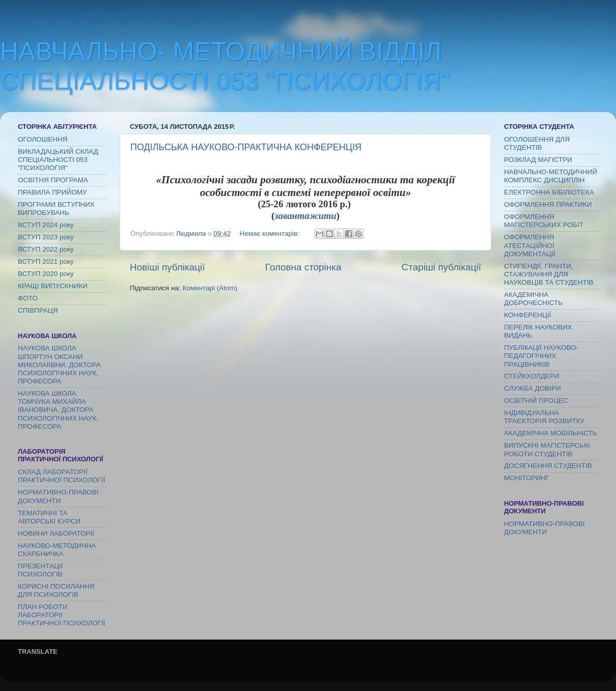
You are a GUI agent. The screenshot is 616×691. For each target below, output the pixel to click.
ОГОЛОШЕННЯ (43, 139)
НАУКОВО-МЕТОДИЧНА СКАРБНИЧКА (57, 550)
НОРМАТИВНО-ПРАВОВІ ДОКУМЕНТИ (58, 496)
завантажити (305, 216)
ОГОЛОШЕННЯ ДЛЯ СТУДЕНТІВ (537, 143)
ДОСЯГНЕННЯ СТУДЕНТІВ (548, 466)
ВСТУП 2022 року (46, 249)
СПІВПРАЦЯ (38, 310)
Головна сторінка (303, 267)
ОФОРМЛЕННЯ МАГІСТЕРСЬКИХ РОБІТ (544, 221)
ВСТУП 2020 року (46, 274)
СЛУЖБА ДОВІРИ (533, 388)
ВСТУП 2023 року (46, 237)
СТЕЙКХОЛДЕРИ (532, 376)
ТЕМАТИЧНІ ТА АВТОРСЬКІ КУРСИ (49, 517)
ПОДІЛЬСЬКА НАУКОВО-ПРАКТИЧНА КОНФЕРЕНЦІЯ (246, 147)
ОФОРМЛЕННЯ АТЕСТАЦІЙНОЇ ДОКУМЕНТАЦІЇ (530, 245)
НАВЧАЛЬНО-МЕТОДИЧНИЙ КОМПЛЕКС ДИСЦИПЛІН (551, 176)
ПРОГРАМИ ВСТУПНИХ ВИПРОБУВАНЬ (56, 209)
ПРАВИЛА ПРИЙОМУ (52, 192)
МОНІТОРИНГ (527, 478)
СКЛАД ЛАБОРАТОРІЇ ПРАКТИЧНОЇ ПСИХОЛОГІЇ (62, 476)
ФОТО (28, 298)
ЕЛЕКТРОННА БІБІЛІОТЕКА (549, 192)
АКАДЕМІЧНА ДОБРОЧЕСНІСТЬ (533, 299)
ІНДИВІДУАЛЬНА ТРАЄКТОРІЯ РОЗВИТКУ (544, 417)
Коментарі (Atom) (210, 288)
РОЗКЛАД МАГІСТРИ (538, 160)
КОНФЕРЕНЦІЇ (527, 315)
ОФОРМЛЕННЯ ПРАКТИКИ (548, 204)
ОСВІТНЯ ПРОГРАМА (53, 180)
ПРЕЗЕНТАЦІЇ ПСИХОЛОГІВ (40, 570)
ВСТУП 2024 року (46, 225)
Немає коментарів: (270, 233)
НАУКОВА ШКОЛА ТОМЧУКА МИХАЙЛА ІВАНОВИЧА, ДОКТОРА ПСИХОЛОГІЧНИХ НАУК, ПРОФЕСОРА (58, 410)
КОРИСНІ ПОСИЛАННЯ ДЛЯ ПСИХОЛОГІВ (56, 590)
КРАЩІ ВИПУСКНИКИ (53, 286)
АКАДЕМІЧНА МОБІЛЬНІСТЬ (551, 433)
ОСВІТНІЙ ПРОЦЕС (536, 400)
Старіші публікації (441, 267)
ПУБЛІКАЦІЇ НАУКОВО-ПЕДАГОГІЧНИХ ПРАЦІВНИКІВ (541, 356)
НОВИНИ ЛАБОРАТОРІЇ (56, 533)
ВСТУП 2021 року (46, 261)
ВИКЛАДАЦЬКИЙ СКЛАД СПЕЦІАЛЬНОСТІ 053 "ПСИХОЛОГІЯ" (58, 160)
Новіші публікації (167, 267)
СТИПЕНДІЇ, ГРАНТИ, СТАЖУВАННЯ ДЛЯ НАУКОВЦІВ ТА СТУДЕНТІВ (549, 274)
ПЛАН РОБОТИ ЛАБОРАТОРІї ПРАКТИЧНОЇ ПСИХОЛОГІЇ (62, 615)
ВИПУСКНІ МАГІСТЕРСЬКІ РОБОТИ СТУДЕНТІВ (547, 449)
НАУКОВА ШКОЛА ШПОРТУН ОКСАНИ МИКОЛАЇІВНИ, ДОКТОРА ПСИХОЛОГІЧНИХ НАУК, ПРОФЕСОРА (59, 365)
